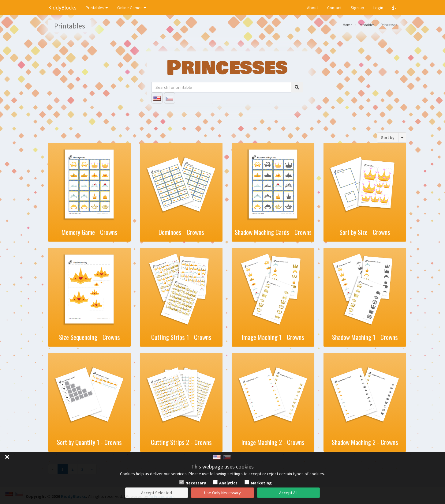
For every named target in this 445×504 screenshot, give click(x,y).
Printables (97, 8)
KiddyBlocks (62, 8)
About (312, 8)
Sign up (357, 8)
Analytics (228, 483)
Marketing (261, 483)
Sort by (388, 137)
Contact (334, 8)
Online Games (132, 8)
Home (348, 25)
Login (378, 8)
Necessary (196, 483)
